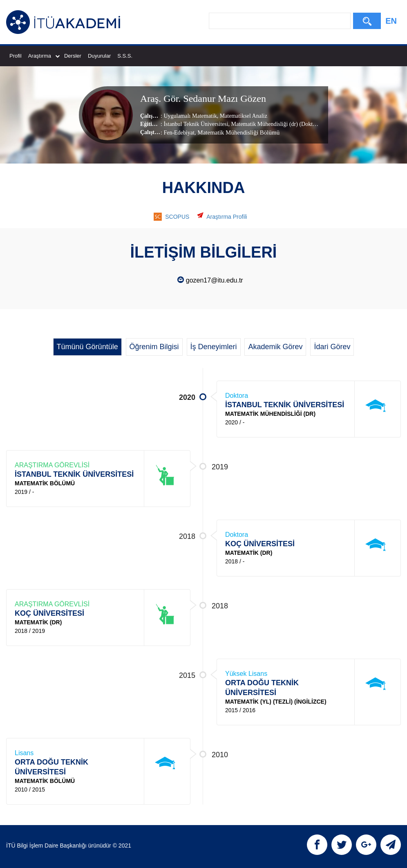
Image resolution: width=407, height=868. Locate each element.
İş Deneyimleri (214, 347)
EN (391, 21)
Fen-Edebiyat (179, 132)
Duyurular (99, 56)
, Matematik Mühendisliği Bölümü (237, 132)
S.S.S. (125, 56)
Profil (16, 56)
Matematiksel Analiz (243, 116)
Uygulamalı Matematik (190, 116)
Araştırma (44, 56)
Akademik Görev (275, 347)
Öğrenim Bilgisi (154, 347)
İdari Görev (332, 347)
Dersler (73, 56)
